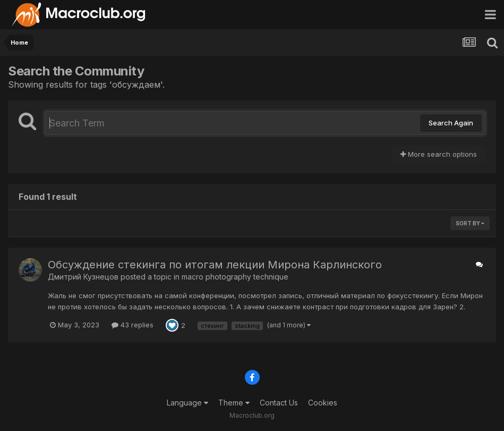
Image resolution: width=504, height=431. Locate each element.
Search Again (451, 123)
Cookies (323, 403)
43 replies (133, 325)
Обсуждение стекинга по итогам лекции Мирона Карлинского (215, 265)
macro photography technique (235, 277)
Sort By (470, 223)
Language (187, 403)
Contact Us (279, 403)
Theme (234, 403)
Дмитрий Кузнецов (83, 277)
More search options (439, 154)
